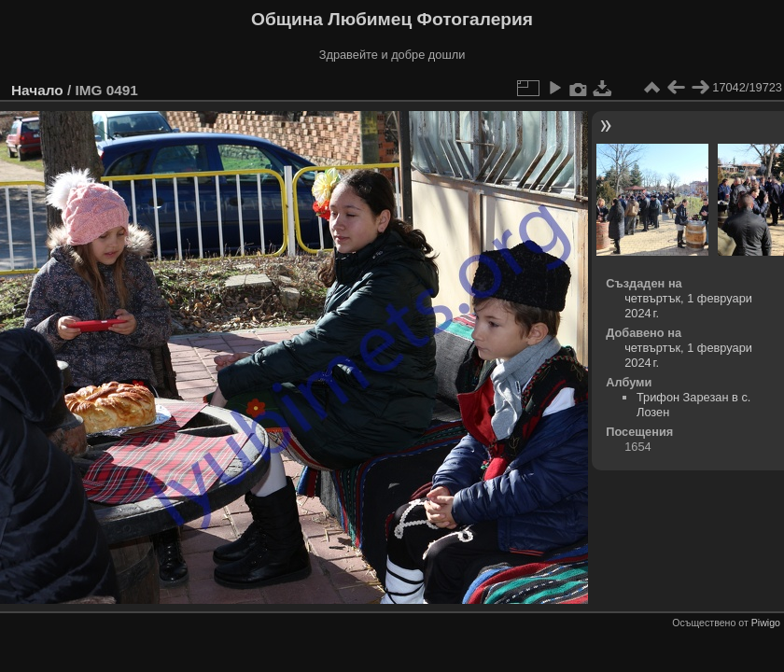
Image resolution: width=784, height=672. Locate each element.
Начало (37, 90)
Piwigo (766, 623)
